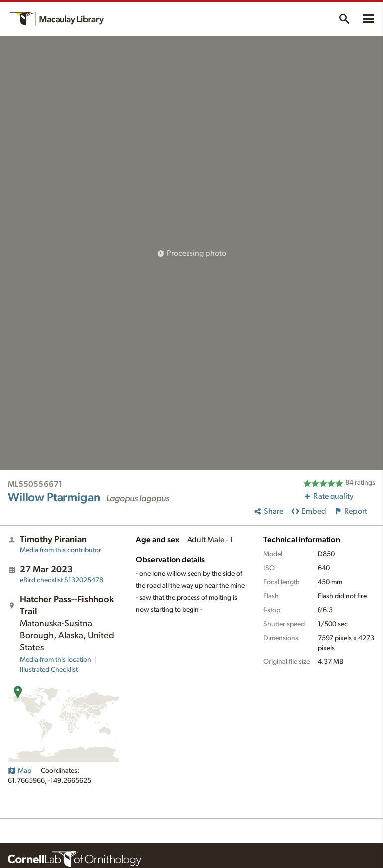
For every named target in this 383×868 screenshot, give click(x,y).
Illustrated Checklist (49, 670)
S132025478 (62, 580)
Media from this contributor (61, 550)
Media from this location (56, 660)
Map (20, 771)
